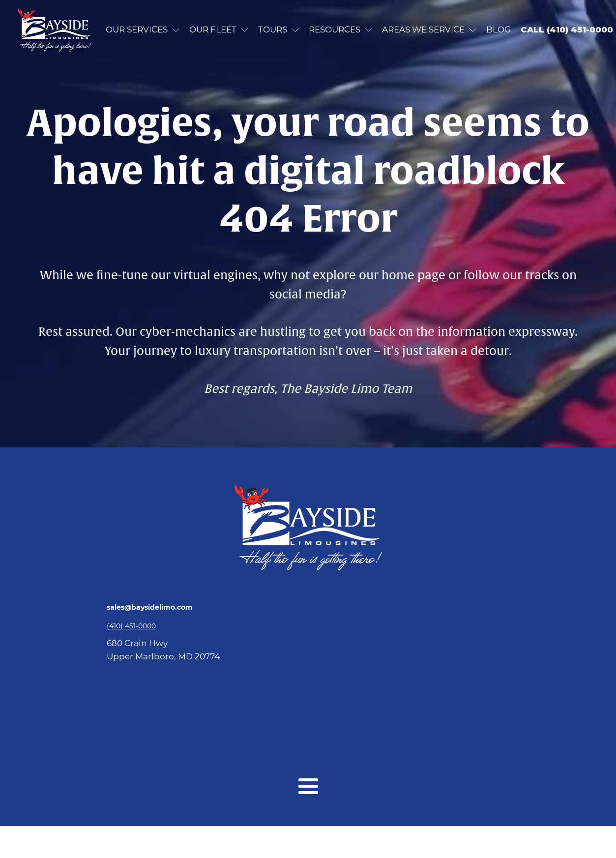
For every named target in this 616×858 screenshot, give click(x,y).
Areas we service (429, 30)
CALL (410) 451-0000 (567, 30)
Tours (279, 30)
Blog (499, 30)
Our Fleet (219, 30)
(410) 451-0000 (131, 626)
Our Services (143, 30)
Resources (340, 30)
